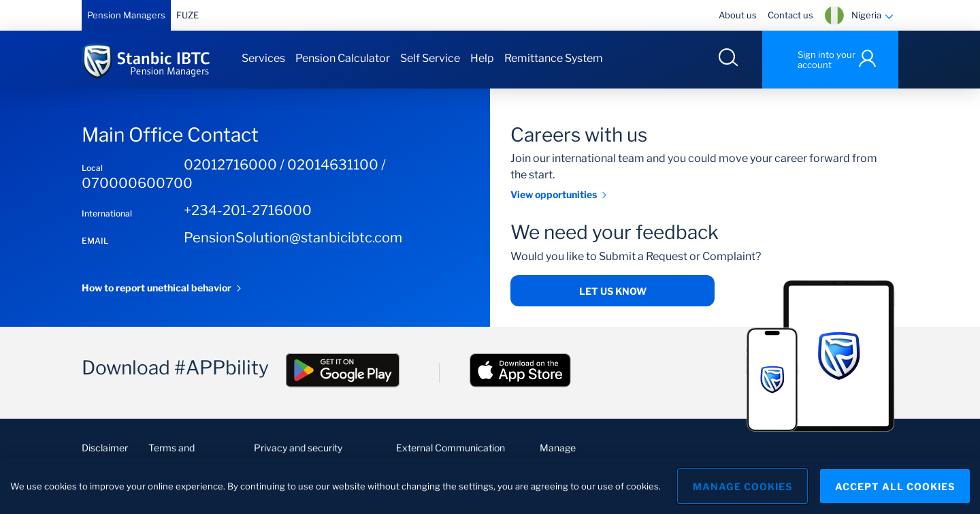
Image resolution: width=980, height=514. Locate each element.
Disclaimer (105, 448)
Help (482, 58)
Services (263, 58)
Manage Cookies (742, 487)
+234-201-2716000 (248, 210)
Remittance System (554, 58)
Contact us (790, 15)
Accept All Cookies (895, 487)
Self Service (430, 58)
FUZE (187, 15)
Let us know (613, 291)
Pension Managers (126, 15)
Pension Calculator (343, 58)
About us (738, 15)
